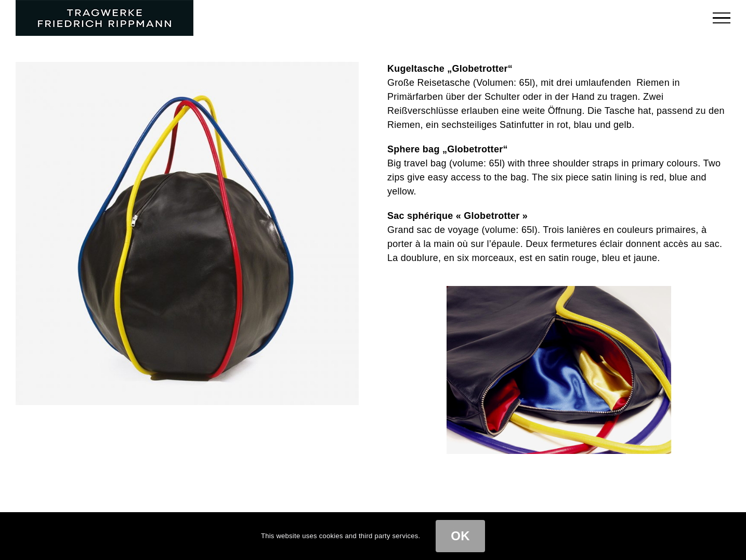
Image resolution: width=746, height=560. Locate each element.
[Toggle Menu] (722, 18)
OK (460, 536)
